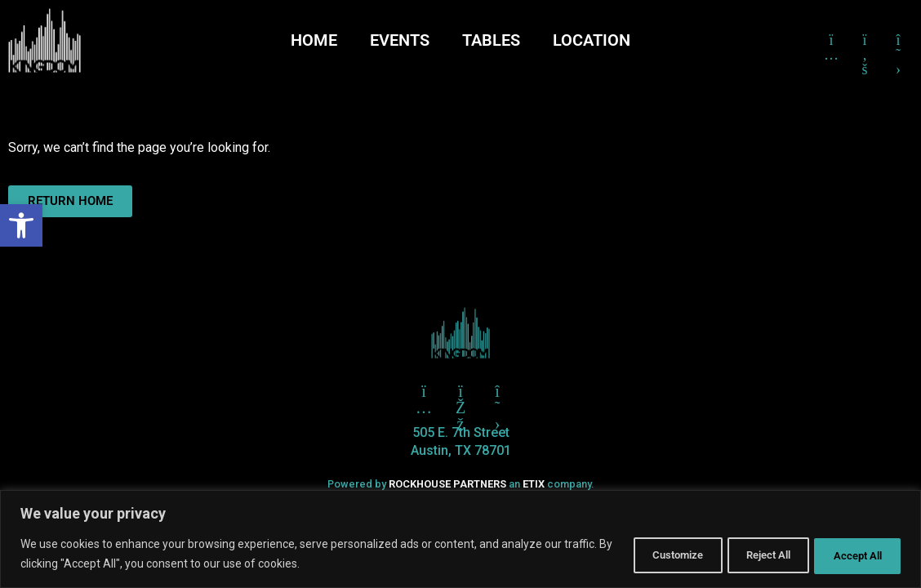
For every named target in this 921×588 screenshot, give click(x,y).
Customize (639, 555)
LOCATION (592, 40)
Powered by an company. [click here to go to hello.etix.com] (461, 484)
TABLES (491, 40)
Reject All (746, 555)
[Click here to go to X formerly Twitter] (898, 40)
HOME (314, 40)
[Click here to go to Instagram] (831, 40)
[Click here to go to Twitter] (424, 391)
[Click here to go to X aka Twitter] (497, 391)
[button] (21, 225)
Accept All (851, 555)
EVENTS (400, 40)
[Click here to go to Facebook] (865, 40)
